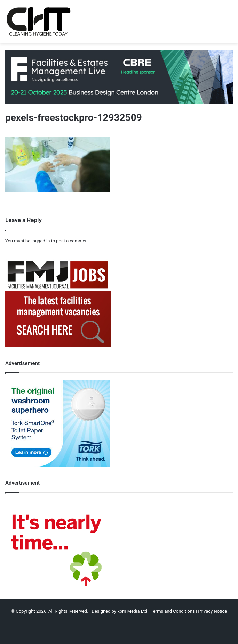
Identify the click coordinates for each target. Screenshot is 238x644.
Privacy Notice (212, 611)
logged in (41, 241)
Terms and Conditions (173, 611)
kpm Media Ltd (132, 611)
